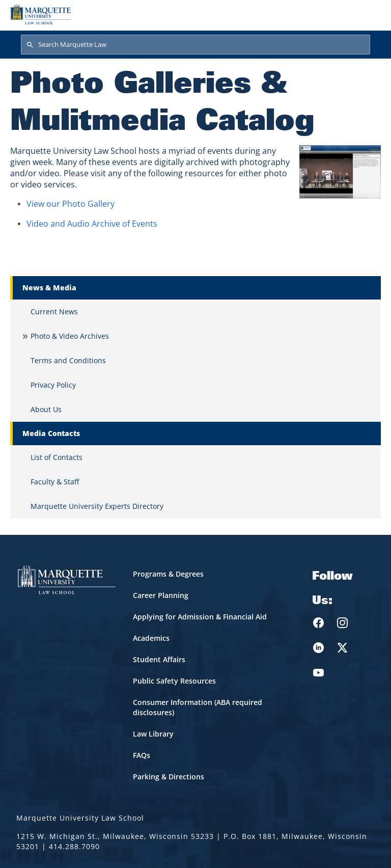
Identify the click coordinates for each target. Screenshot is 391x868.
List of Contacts (57, 457)
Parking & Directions (169, 777)
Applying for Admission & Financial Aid (200, 617)
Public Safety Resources (174, 681)
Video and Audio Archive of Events (92, 224)
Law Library (153, 734)
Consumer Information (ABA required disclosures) (198, 707)
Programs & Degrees (168, 574)
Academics (151, 638)
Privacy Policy (53, 385)
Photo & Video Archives (70, 336)
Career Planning (161, 595)
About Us (46, 409)
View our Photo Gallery (71, 204)
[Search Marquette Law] (195, 45)
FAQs (142, 755)
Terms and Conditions (68, 360)
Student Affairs (159, 659)
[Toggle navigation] (370, 14)
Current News (54, 311)
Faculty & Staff (55, 482)
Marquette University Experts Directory (97, 506)
